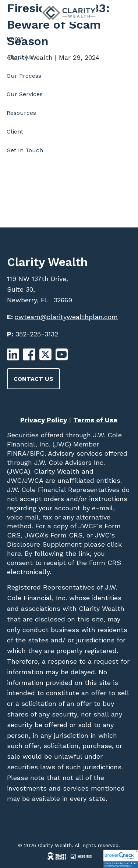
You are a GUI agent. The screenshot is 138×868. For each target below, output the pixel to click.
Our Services (25, 94)
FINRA (17, 453)
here (14, 553)
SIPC (37, 453)
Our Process (24, 76)
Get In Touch (25, 150)
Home (15, 38)
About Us (20, 57)
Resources (21, 113)
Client (15, 132)
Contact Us (33, 379)
